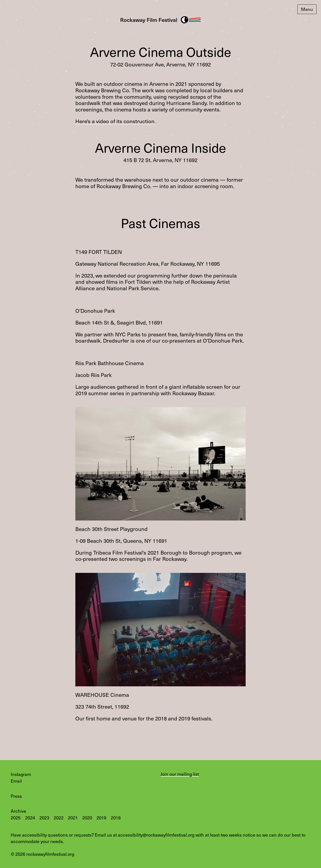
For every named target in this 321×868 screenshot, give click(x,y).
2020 (87, 818)
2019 (101, 818)
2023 (44, 818)
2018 (116, 818)
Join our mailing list (180, 774)
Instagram (21, 774)
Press (16, 796)
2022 (59, 818)
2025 (16, 818)
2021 (73, 818)
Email (16, 781)
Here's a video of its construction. (115, 121)
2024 (30, 818)
